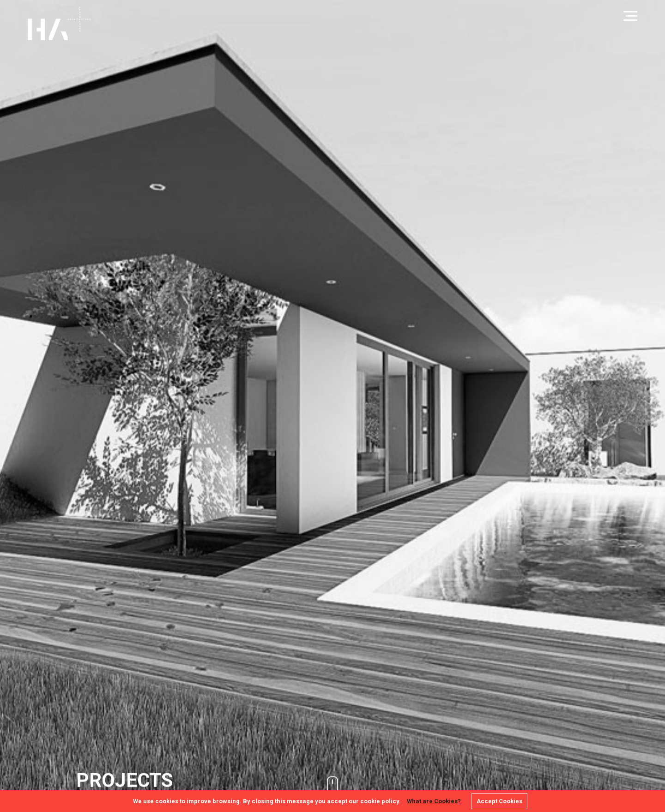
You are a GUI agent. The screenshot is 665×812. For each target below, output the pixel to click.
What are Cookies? (434, 801)
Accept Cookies (499, 801)
